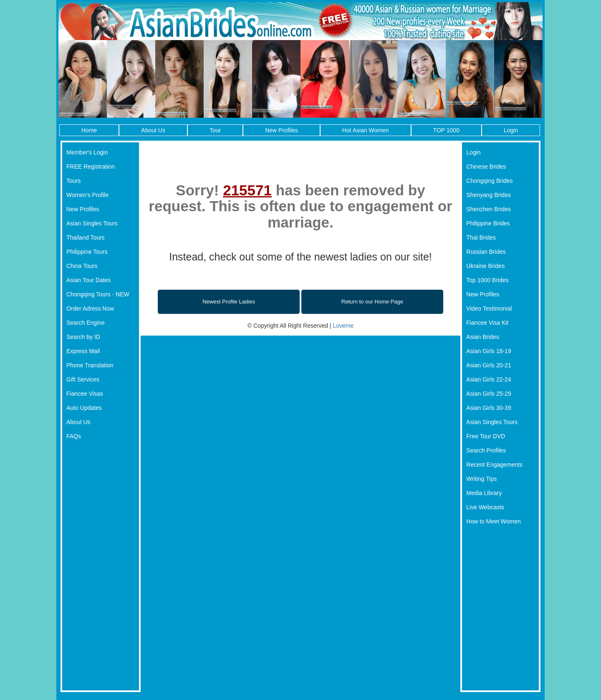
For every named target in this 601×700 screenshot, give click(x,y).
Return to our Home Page (372, 302)
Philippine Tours (87, 252)
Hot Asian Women (366, 130)
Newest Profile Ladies (229, 302)
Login (511, 130)
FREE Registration (91, 167)
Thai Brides (481, 238)
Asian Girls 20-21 (489, 365)
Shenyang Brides (489, 195)
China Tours (82, 266)
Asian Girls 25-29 (489, 394)
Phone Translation (90, 365)
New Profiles (282, 130)
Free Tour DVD (486, 436)
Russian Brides (486, 252)
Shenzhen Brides (489, 209)
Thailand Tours (86, 238)
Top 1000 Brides (487, 280)
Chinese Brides (486, 167)
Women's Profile (87, 195)
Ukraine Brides (485, 266)
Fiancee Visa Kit (487, 323)
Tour (215, 130)
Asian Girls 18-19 (489, 351)
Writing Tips (481, 479)
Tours (73, 181)
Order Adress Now (90, 308)
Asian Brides (483, 337)
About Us (153, 130)
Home (89, 130)
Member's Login (87, 152)
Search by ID (83, 337)
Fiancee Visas (85, 394)
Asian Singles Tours (92, 223)
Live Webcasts (485, 507)
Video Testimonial (489, 308)
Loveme (343, 326)
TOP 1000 (446, 130)
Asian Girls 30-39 (489, 408)
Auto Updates (84, 408)
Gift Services (83, 379)
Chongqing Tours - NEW (98, 294)
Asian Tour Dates (88, 280)
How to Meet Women (493, 521)
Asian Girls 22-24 (489, 379)
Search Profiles (486, 450)
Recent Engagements (494, 465)
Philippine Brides (488, 223)
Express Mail (83, 351)
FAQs (74, 436)
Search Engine (86, 323)
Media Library (484, 493)
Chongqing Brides (489, 181)
